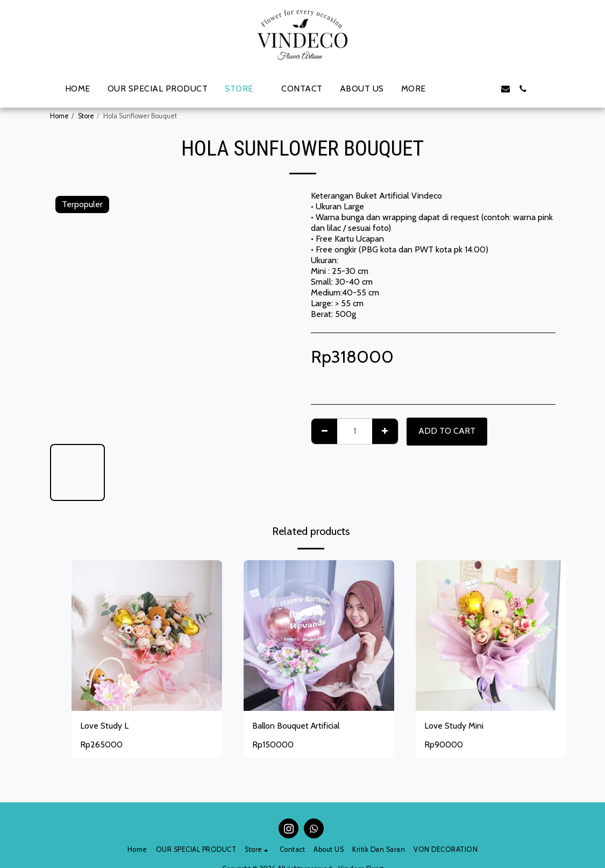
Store (86, 116)
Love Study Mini (454, 726)
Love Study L (104, 726)
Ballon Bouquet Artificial (297, 726)
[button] (454, 89)
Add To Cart (447, 431)
